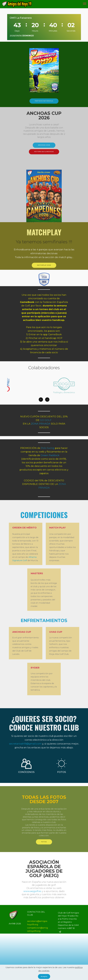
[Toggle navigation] (85, 4)
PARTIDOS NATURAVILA (44, 105)
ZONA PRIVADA (41, 424)
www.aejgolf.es (32, 905)
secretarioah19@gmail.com (25, 756)
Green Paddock (50, 455)
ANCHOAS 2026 (44, 149)
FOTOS (44, 846)
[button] (41, 403)
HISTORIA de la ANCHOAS (44, 155)
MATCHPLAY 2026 (44, 269)
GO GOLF (46, 420)
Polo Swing (48, 448)
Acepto (44, 976)
